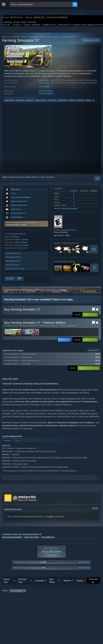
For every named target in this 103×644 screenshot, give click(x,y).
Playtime (67, 586)
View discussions (12, 266)
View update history (13, 259)
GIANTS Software (46, 93)
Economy (80, 102)
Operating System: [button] (38, 600)
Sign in (5, 179)
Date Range (52, 586)
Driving (88, 102)
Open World (63, 102)
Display (80, 586)
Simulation (20, 102)
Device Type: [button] (74, 600)
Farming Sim (9, 102)
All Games (6, 38)
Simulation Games (19, 38)
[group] (52, 598)
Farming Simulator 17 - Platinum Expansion (58, 327)
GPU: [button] (62, 600)
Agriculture (52, 102)
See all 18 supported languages (66, 210)
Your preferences (48, 539)
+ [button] (93, 102)
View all (95, 510)
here (51, 518)
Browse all (94, 352)
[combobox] (41, 4)
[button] (26, 225)
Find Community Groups (15, 270)
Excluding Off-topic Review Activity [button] (45, 596)
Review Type (7, 586)
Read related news (13, 263)
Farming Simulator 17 (29, 327)
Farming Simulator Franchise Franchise (43, 38)
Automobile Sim (41, 102)
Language (39, 586)
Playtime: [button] (67, 596)
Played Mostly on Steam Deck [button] (14, 600)
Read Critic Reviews (27, 502)
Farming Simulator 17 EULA (16, 227)
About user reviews (32, 539)
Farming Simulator (22, 247)
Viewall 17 (94, 251)
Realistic (72, 102)
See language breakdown (12, 539)
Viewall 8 (94, 270)
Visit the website (13, 255)
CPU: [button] (52, 600)
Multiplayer (29, 102)
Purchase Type (22, 586)
